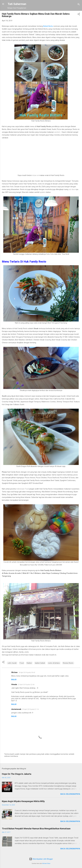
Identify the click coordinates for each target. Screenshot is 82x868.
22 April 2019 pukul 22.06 (26, 685)
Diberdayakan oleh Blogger (41, 859)
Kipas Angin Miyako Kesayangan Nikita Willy (23, 801)
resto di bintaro (54, 663)
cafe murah (12, 663)
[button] (79, 14)
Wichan (14, 672)
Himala (14, 684)
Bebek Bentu (48, 26)
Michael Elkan (46, 863)
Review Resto (68, 663)
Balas (14, 680)
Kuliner (29, 663)
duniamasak (16, 709)
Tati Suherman (17, 4)
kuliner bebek (40, 663)
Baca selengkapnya (70, 794)
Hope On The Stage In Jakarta (17, 774)
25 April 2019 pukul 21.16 (30, 709)
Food (22, 663)
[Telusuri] (79, 5)
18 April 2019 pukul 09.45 (27, 672)
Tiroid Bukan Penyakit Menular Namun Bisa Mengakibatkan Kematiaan (36, 829)
